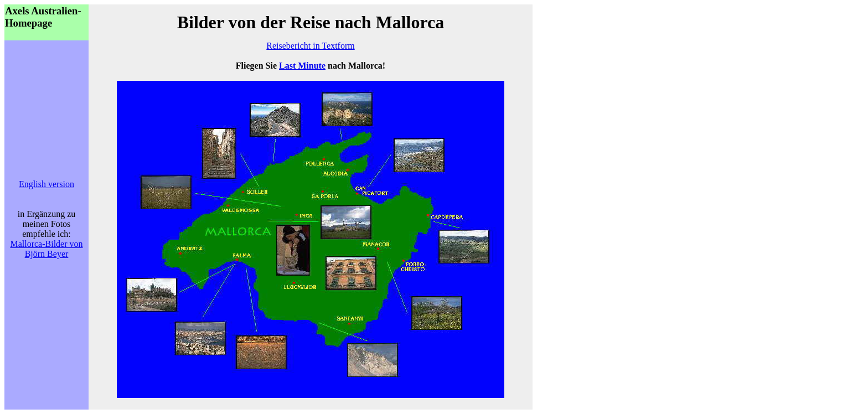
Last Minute (302, 66)
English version (46, 184)
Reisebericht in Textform (310, 46)
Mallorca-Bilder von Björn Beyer (46, 249)
